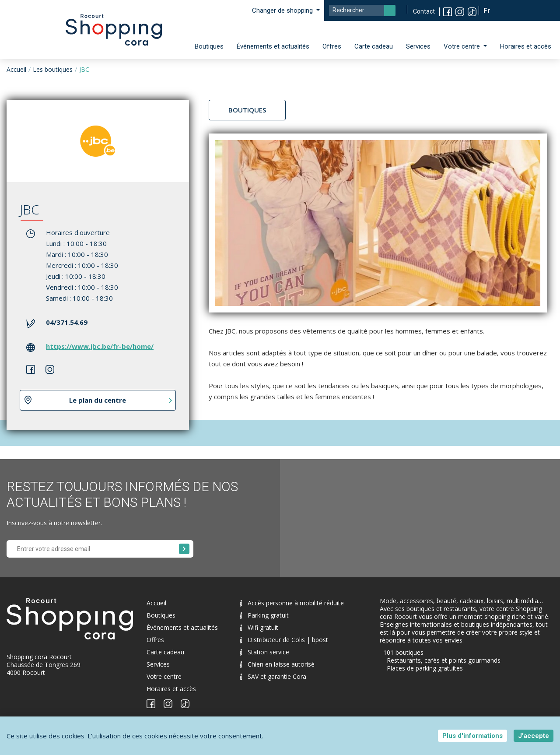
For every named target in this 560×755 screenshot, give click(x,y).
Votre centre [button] (463, 46)
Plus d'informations (472, 736)
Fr (488, 11)
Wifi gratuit (259, 627)
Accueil (16, 69)
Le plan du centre (98, 400)
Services (418, 46)
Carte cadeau (374, 46)
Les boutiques (53, 69)
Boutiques (209, 46)
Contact (424, 11)
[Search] (362, 11)
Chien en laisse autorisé (277, 664)
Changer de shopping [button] (283, 11)
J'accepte (534, 736)
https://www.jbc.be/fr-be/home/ (100, 346)
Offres (332, 46)
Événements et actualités (273, 46)
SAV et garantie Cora (273, 676)
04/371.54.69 (67, 322)
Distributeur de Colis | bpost (284, 640)
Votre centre (164, 676)
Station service (264, 652)
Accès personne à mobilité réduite (292, 603)
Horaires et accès (526, 46)
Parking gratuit (264, 615)
